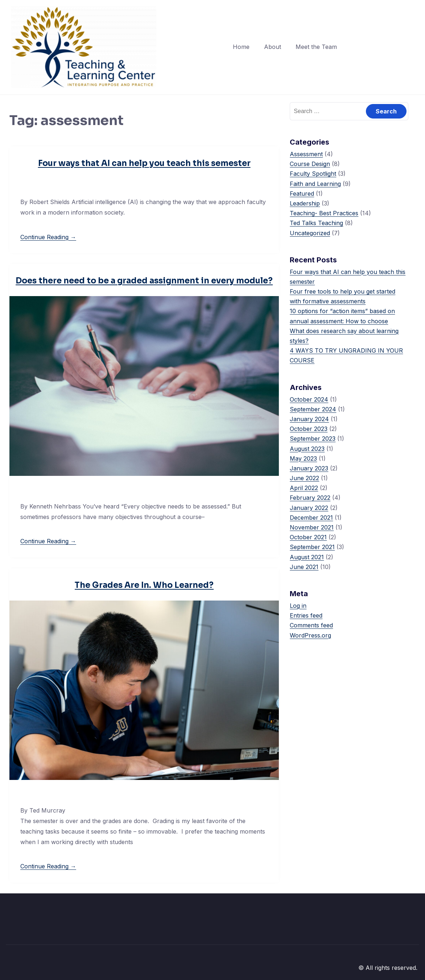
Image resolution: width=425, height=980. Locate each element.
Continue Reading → (48, 237)
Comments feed (311, 625)
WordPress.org (310, 635)
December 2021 (311, 518)
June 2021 (304, 567)
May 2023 (303, 458)
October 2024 (309, 399)
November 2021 (312, 527)
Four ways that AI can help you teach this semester (144, 163)
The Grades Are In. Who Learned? (144, 585)
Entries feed (306, 615)
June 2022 (304, 478)
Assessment (306, 154)
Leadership (305, 203)
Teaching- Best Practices (324, 213)
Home (241, 47)
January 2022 (309, 508)
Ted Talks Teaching (316, 223)
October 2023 (309, 429)
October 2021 (308, 537)
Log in (298, 606)
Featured (302, 194)
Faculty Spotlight (313, 174)
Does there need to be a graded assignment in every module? (144, 281)
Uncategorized (310, 233)
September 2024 (313, 409)
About (273, 47)
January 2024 (309, 419)
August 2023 (307, 449)
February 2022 (310, 498)
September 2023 (313, 439)
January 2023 (309, 468)
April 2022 (304, 488)
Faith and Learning (315, 184)
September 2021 (312, 547)
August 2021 (307, 557)
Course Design (310, 164)
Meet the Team (316, 47)
